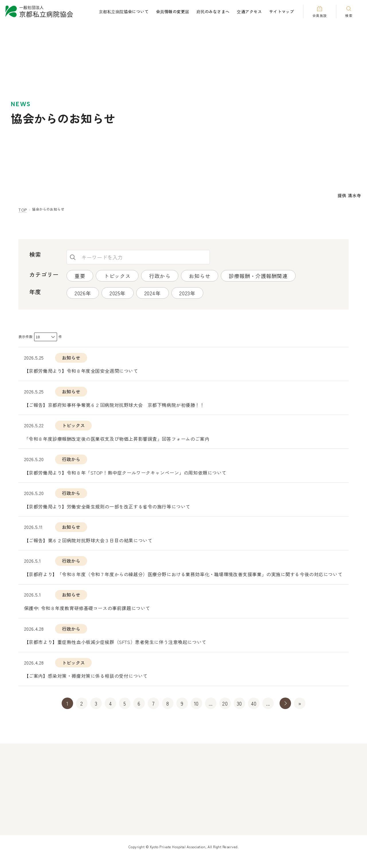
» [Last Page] (300, 713)
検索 (73, 258)
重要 (80, 276)
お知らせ (200, 276)
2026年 (83, 294)
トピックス (117, 276)
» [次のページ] (285, 713)
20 (225, 713)
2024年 (153, 294)
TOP (23, 210)
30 (239, 713)
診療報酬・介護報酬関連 (259, 276)
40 (254, 713)
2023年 (188, 294)
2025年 (118, 294)
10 (196, 713)
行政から (160, 276)
